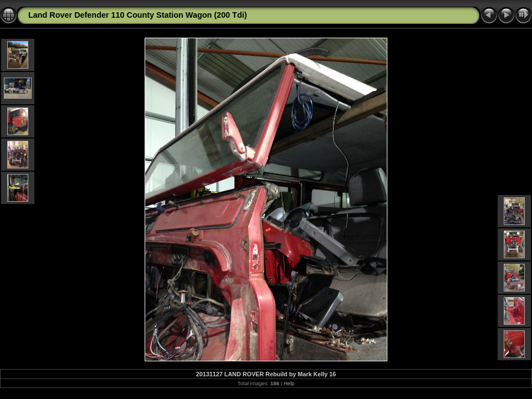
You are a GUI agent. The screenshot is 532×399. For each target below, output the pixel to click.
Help (289, 383)
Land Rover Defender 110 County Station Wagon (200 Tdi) (137, 15)
